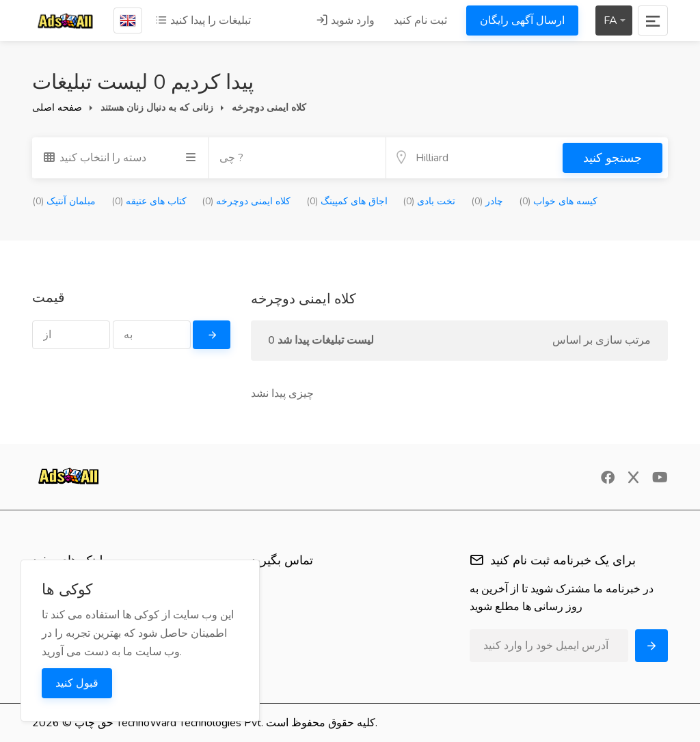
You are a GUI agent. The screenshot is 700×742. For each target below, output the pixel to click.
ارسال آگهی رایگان (522, 20)
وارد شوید (345, 20)
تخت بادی (429, 201)
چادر (487, 201)
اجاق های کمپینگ (347, 201)
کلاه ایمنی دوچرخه (246, 201)
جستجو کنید (612, 158)
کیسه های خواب (558, 201)
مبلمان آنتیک (64, 201)
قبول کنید (77, 683)
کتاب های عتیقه (149, 201)
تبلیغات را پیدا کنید (203, 20)
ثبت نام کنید (420, 20)
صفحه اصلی (57, 108)
